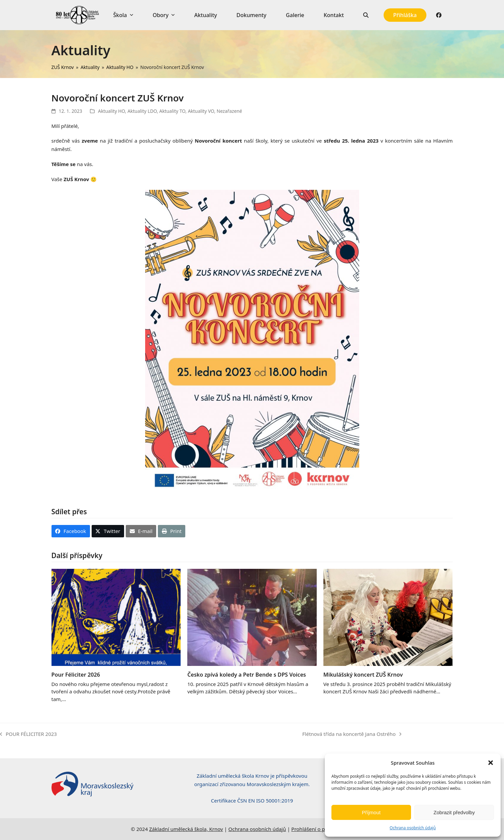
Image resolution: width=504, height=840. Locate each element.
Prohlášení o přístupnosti (321, 829)
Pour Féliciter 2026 (76, 675)
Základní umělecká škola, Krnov (186, 829)
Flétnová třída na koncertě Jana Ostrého (352, 734)
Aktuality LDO (142, 111)
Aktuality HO (112, 111)
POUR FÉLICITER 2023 (28, 734)
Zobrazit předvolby (454, 812)
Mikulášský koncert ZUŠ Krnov (363, 675)
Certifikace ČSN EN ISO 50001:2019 (252, 800)
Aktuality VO (201, 111)
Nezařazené (229, 111)
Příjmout (371, 812)
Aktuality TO (172, 111)
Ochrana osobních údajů (413, 828)
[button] (491, 763)
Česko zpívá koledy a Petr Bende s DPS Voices (247, 675)
